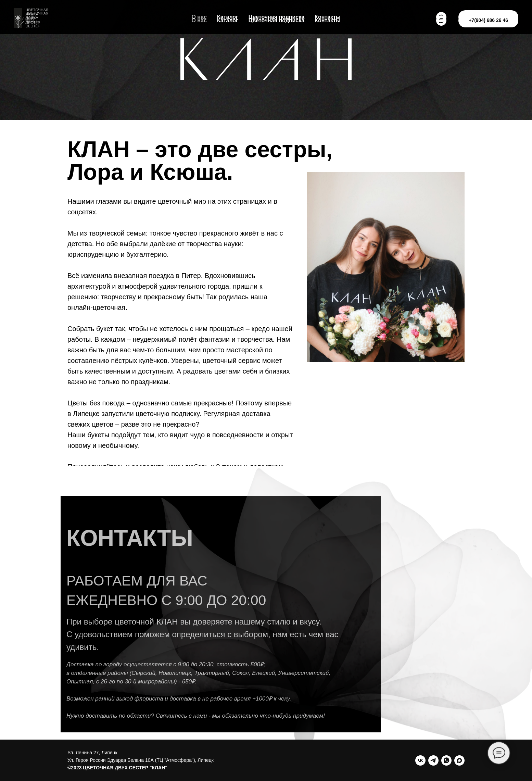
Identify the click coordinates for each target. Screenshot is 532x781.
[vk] (420, 760)
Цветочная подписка (276, 20)
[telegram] (433, 760)
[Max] (441, 21)
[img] (386, 267)
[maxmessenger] (459, 760)
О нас (199, 20)
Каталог (228, 20)
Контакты (327, 20)
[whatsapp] (446, 760)
